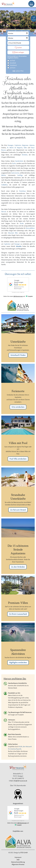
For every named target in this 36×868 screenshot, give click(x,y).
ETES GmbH (24, 853)
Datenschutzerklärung (18, 862)
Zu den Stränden (18, 567)
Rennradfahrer (30, 228)
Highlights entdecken (18, 662)
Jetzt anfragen (18, 52)
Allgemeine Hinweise (18, 864)
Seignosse (25, 145)
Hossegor (10, 145)
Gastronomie (15, 173)
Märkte (4, 175)
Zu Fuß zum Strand (18, 510)
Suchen (18, 48)
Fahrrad (4, 212)
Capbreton (18, 145)
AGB (18, 860)
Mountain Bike (13, 233)
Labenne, (32, 145)
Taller (26, 148)
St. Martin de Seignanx (15, 148)
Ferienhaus (23, 191)
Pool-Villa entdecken (18, 459)
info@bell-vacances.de (20, 781)
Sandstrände (19, 161)
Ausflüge (21, 175)
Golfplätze (4, 185)
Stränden (25, 155)
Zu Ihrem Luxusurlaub (18, 614)
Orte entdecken (18, 407)
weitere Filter (18, 71)
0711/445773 (19, 778)
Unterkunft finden (18, 355)
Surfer (14, 163)
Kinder (22, 223)
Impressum (18, 857)
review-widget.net (20, 292)
